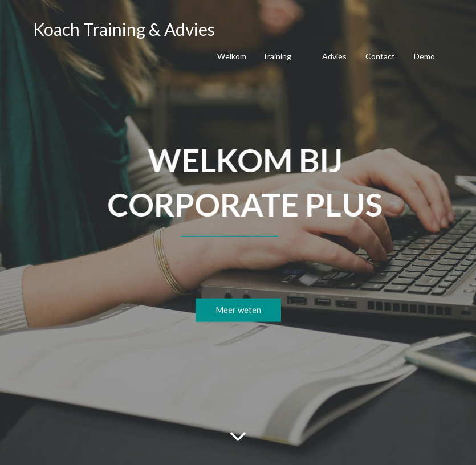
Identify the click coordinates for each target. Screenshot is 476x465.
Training (277, 56)
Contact (380, 56)
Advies (334, 56)
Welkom (232, 56)
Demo (424, 56)
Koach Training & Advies (124, 29)
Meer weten (238, 313)
